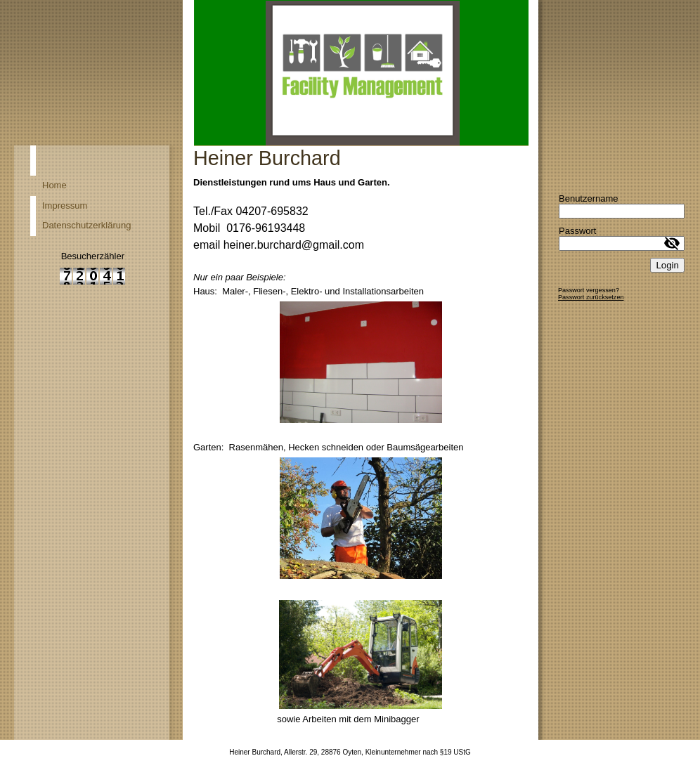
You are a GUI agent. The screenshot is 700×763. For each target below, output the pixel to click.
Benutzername (589, 198)
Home (54, 185)
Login (667, 265)
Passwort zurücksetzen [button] (591, 297)
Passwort (577, 231)
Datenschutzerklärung (86, 225)
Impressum (65, 206)
